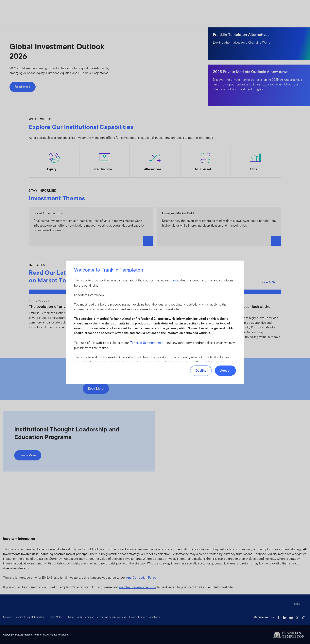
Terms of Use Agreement (147, 343)
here (175, 280)
